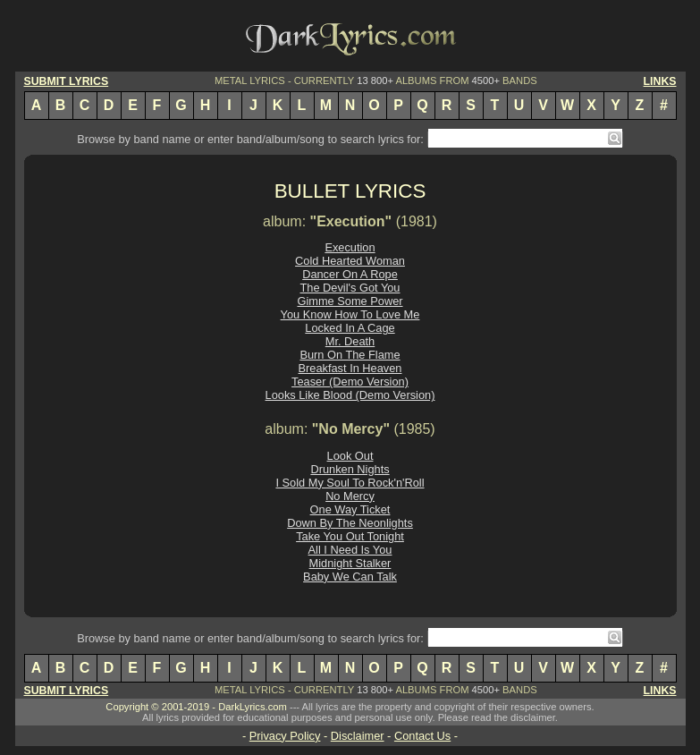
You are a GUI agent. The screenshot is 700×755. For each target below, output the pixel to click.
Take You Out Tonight (350, 536)
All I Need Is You (350, 550)
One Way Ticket (350, 509)
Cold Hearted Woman (350, 261)
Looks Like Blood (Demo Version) (350, 395)
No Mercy (350, 496)
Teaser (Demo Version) (350, 382)
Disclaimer (358, 736)
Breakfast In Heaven (350, 368)
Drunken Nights (350, 469)
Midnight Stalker (350, 563)
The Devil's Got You (350, 288)
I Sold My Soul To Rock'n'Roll (350, 483)
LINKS (660, 81)
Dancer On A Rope (350, 274)
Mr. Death (350, 341)
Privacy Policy (285, 736)
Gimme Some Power (350, 301)
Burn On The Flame (350, 355)
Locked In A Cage (350, 328)
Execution (350, 247)
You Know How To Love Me (350, 314)
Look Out (350, 456)
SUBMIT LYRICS (67, 81)
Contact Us (422, 736)
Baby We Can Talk (350, 577)
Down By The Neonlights (350, 523)
